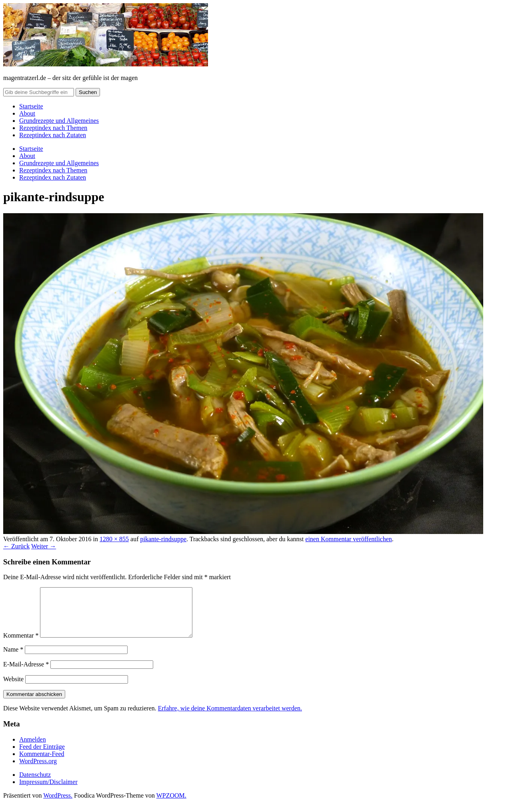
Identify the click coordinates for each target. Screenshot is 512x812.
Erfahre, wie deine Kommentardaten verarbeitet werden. (230, 718)
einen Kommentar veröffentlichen (349, 539)
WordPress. (58, 805)
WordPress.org (38, 771)
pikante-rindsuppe (163, 539)
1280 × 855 (114, 539)
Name (13, 659)
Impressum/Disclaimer (48, 791)
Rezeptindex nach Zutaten (53, 135)
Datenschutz (35, 784)
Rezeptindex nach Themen (53, 128)
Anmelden (33, 749)
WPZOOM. (171, 805)
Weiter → (44, 546)
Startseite (31, 106)
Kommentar (21, 645)
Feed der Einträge (42, 756)
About (27, 113)
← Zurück (16, 546)
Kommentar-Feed (42, 763)
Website (13, 689)
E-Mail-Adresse (26, 674)
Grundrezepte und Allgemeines (59, 121)
